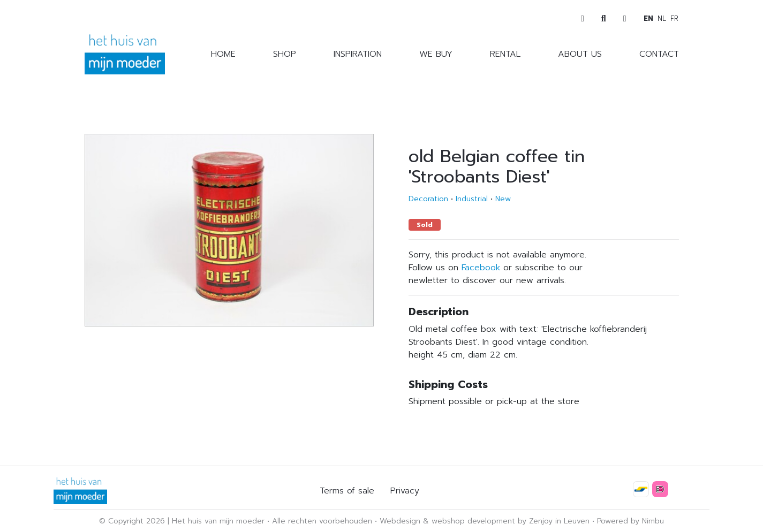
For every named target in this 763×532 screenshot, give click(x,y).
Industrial (472, 199)
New (503, 199)
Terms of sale (347, 491)
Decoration (428, 199)
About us (580, 54)
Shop (285, 54)
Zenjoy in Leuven (559, 521)
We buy (436, 54)
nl (662, 18)
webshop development (473, 521)
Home (223, 54)
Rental (505, 54)
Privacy (405, 491)
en (648, 18)
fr (674, 18)
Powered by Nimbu (630, 521)
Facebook (481, 268)
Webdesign (400, 521)
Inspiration (358, 54)
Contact (659, 54)
